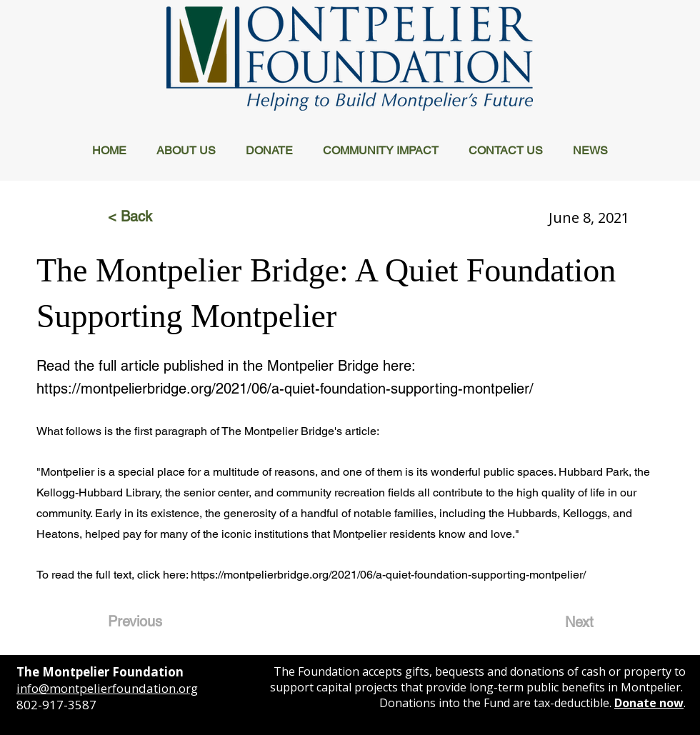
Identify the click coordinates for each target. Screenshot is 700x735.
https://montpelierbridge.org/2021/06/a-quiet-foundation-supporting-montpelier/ (285, 389)
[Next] (558, 622)
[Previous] (155, 621)
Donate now (649, 703)
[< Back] (155, 216)
